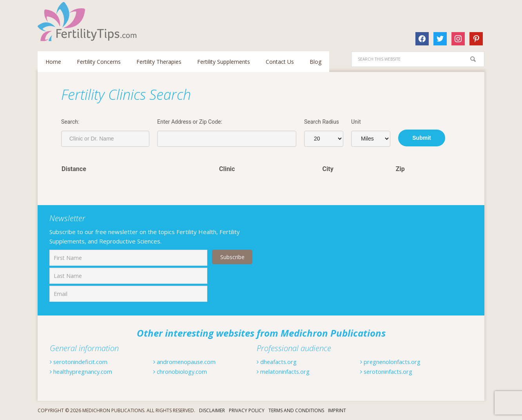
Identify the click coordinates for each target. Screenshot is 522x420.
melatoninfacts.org (286, 371)
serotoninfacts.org (390, 371)
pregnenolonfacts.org (394, 362)
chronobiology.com (183, 371)
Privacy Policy (247, 410)
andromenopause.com (188, 362)
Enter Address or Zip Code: (190, 122)
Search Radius (322, 122)
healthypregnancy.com (85, 371)
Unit (356, 122)
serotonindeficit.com (82, 362)
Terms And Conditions (296, 410)
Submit (421, 138)
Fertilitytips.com (89, 22)
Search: (70, 122)
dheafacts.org (279, 362)
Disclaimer (212, 410)
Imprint (337, 410)
